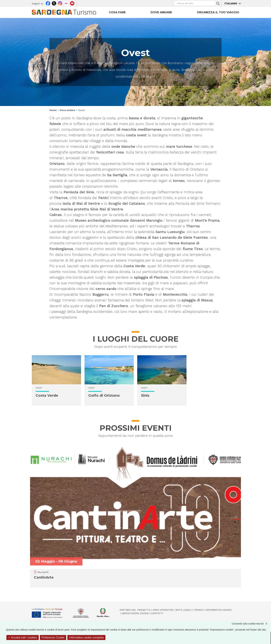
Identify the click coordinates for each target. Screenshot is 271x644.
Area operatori (163, 610)
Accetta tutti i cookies (23, 638)
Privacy (199, 610)
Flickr (66, 3)
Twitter (54, 3)
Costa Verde (47, 395)
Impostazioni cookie (135, 613)
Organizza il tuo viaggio (218, 12)
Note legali (184, 610)
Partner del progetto (135, 610)
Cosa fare (117, 12)
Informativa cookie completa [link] (86, 638)
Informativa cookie (219, 610)
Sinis (145, 395)
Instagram (60, 3)
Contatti (157, 613)
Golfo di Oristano (104, 395)
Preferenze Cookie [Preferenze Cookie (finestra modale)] (53, 638)
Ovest (39, 388)
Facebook (48, 3)
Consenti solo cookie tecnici (251, 624)
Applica (218, 3)
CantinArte (44, 577)
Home (53, 110)
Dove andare (161, 12)
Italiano (231, 3)
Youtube (72, 3)
